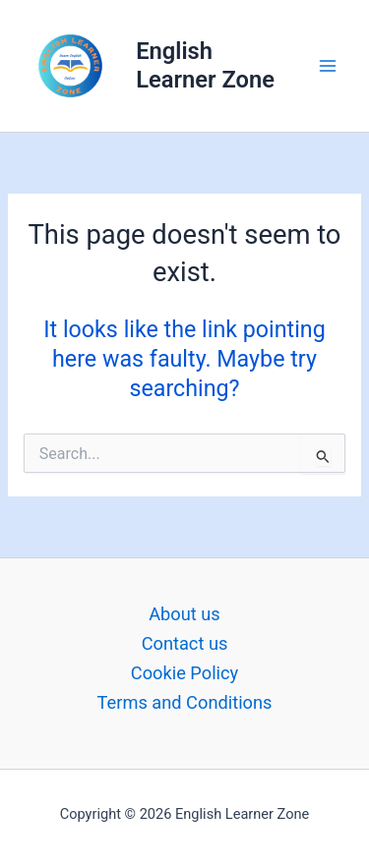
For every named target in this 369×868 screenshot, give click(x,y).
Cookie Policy (184, 673)
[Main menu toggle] (328, 65)
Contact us (185, 643)
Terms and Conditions (185, 702)
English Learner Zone (205, 65)
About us (184, 614)
